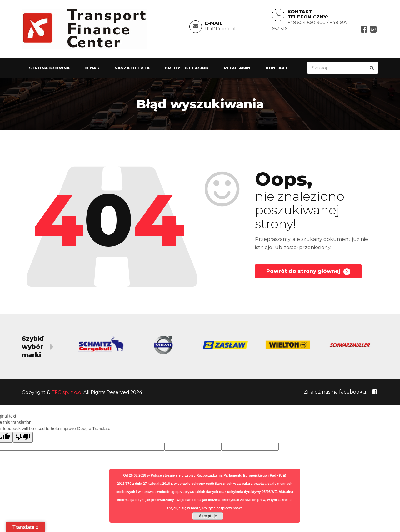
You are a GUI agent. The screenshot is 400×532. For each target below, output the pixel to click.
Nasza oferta (132, 69)
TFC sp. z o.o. (67, 393)
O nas (92, 69)
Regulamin (237, 69)
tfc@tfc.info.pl (220, 29)
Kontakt (277, 69)
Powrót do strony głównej (308, 274)
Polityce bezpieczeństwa (222, 508)
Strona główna (49, 69)
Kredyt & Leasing (187, 69)
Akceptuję (208, 516)
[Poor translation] (23, 438)
